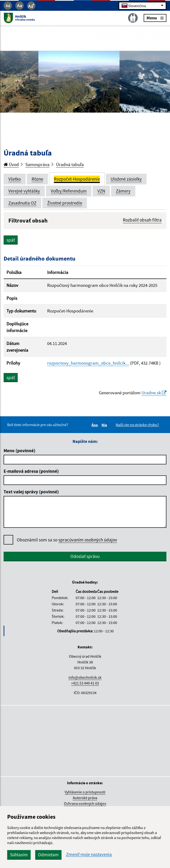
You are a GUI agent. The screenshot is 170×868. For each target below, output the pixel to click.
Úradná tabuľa (70, 164)
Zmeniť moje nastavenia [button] (89, 854)
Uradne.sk (154, 393)
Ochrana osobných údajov (85, 803)
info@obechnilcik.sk (85, 677)
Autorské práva (85, 798)
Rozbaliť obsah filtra (142, 220)
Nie (105, 425)
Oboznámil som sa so (67, 540)
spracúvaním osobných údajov (88, 540)
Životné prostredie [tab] (65, 203)
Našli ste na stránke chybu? (137, 425)
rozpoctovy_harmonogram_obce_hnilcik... (88, 363)
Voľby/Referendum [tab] (69, 191)
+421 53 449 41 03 (85, 683)
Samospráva (37, 164)
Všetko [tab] (15, 179)
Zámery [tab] (123, 191)
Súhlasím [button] (19, 855)
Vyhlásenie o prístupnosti (85, 792)
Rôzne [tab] (37, 179)
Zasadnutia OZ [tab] (22, 203)
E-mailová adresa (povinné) (31, 471)
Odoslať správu (85, 556)
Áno (95, 425)
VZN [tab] (101, 191)
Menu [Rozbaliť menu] (155, 18)
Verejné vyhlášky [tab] (24, 191)
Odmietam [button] (48, 855)
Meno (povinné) (20, 451)
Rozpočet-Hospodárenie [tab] (77, 179)
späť (11, 240)
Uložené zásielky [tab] (126, 179)
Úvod (11, 164)
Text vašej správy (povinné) (31, 492)
